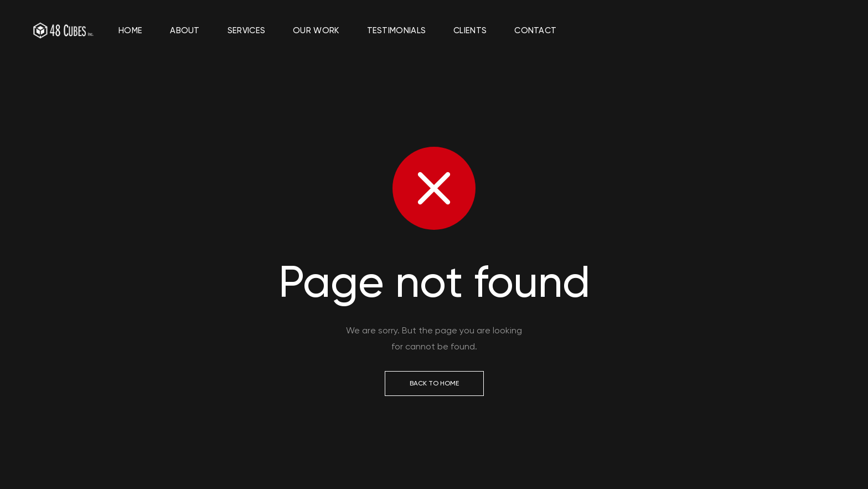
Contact (535, 30)
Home (130, 30)
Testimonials (397, 30)
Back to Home (434, 383)
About (185, 30)
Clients (470, 30)
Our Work (316, 30)
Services (246, 30)
